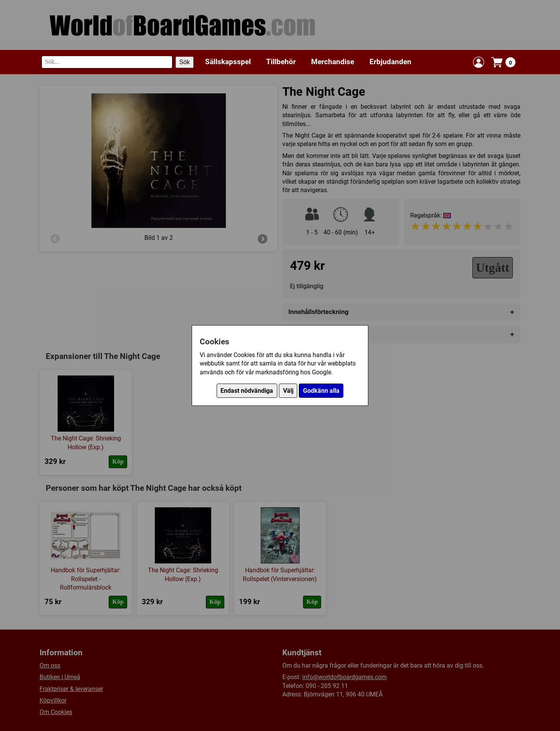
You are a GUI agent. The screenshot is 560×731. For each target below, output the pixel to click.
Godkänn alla (321, 391)
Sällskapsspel (228, 62)
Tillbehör (281, 62)
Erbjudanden (390, 62)
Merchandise (333, 62)
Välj (288, 391)
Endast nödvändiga (247, 391)
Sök (185, 62)
